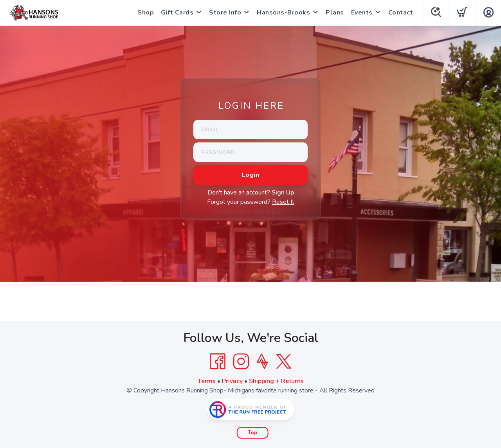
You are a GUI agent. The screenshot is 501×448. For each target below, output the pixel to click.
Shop (146, 13)
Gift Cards (177, 13)
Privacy (232, 381)
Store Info (225, 13)
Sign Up (283, 193)
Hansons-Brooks (283, 13)
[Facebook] (218, 362)
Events (362, 13)
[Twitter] (284, 362)
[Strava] (262, 362)
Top (253, 433)
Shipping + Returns (276, 381)
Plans (335, 13)
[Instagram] (241, 362)
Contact (401, 13)
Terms (207, 381)
